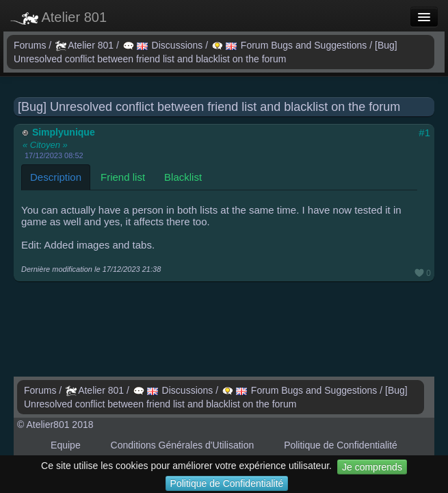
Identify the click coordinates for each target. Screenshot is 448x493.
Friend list (123, 177)
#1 (424, 132)
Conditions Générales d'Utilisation (183, 445)
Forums (31, 45)
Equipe (66, 445)
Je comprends (372, 467)
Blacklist (183, 177)
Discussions (164, 45)
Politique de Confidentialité (227, 483)
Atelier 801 (58, 17)
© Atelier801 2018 (55, 425)
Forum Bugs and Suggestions (291, 45)
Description (56, 177)
